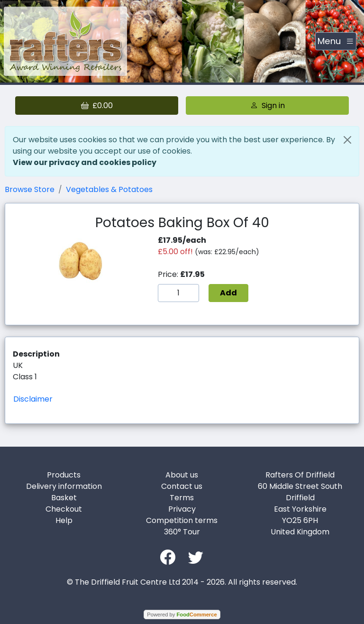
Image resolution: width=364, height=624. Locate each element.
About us (182, 475)
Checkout (64, 509)
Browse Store (30, 189)
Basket (64, 498)
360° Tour (182, 532)
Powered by (182, 615)
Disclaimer (33, 399)
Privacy (182, 509)
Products (64, 475)
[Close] (347, 140)
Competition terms (182, 520)
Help (64, 520)
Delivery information (64, 486)
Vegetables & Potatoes (109, 189)
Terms (182, 498)
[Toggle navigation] (336, 41)
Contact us (182, 486)
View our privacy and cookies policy (85, 162)
